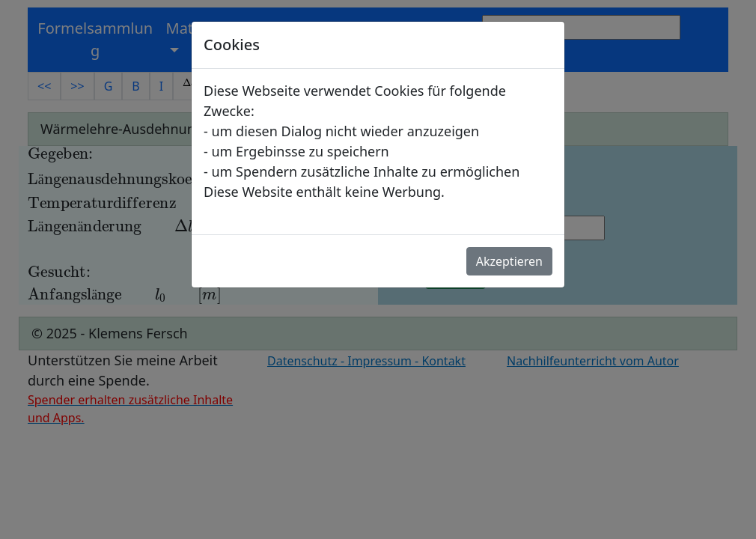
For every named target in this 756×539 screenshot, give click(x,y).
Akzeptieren (509, 261)
